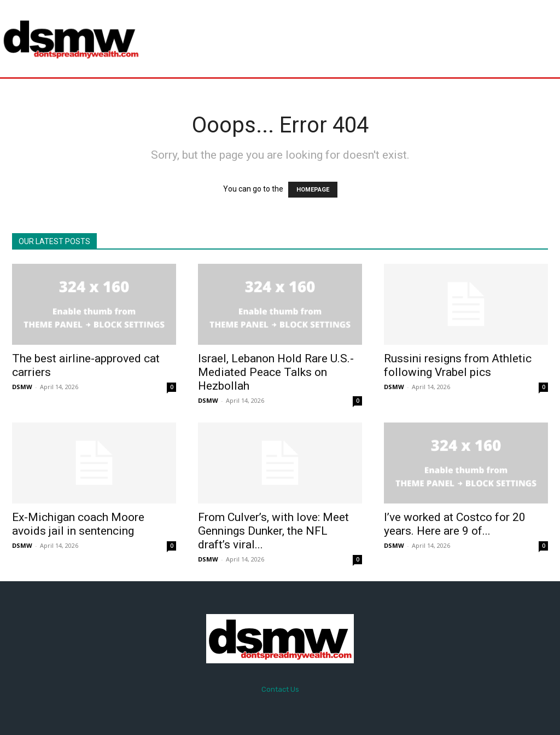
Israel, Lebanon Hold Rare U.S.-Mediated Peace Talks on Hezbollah (276, 372)
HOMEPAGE (313, 190)
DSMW (22, 387)
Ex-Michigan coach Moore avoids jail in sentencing (78, 524)
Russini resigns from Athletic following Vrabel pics (458, 365)
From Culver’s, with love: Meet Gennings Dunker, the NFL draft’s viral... (273, 531)
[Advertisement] (347, 38)
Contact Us (280, 689)
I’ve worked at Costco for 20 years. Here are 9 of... (455, 524)
